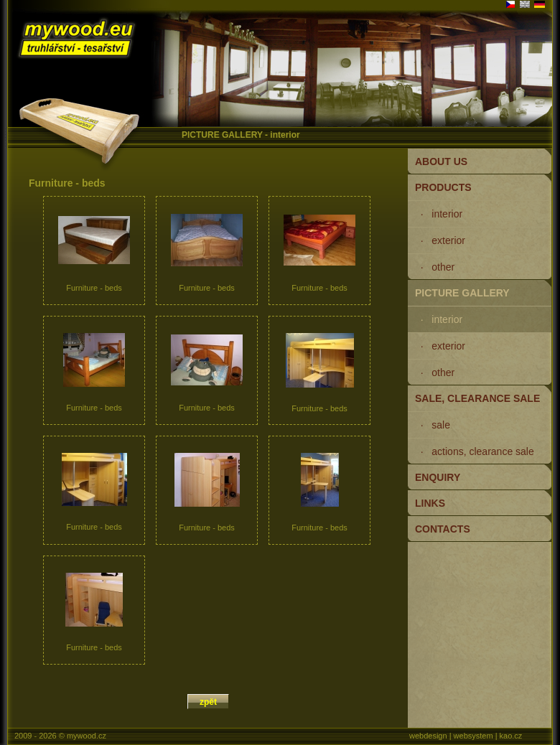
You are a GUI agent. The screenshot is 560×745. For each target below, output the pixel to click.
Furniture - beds (94, 254)
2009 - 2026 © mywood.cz (60, 736)
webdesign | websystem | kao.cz (466, 736)
